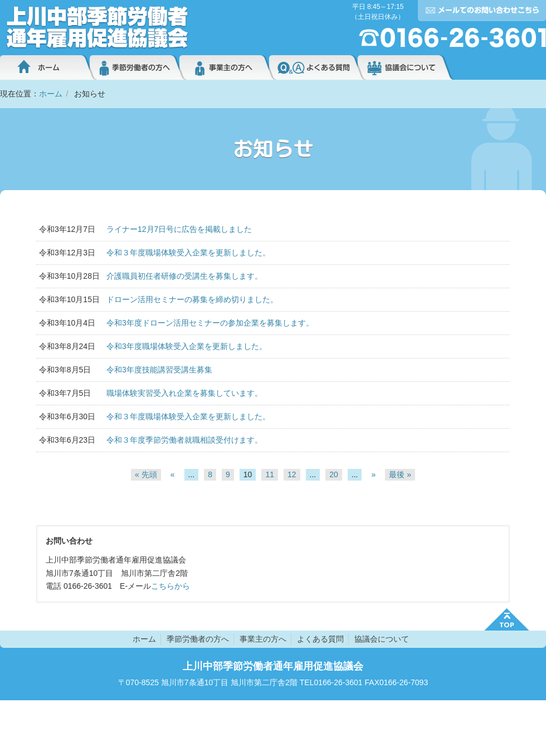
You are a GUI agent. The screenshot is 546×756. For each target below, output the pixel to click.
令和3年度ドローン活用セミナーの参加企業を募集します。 (210, 323)
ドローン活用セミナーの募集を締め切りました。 (192, 299)
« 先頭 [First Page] (146, 474)
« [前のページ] (173, 474)
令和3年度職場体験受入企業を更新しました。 (187, 346)
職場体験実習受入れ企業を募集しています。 (184, 393)
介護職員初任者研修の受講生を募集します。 (184, 276)
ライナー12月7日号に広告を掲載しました (179, 229)
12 (292, 474)
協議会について (406, 67)
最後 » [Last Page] (400, 474)
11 (270, 474)
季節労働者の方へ (135, 67)
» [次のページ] (373, 474)
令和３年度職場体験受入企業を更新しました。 (188, 253)
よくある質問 (313, 67)
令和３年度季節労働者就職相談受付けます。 (184, 440)
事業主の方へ (224, 67)
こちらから (170, 586)
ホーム (45, 67)
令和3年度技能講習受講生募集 (159, 370)
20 (334, 474)
